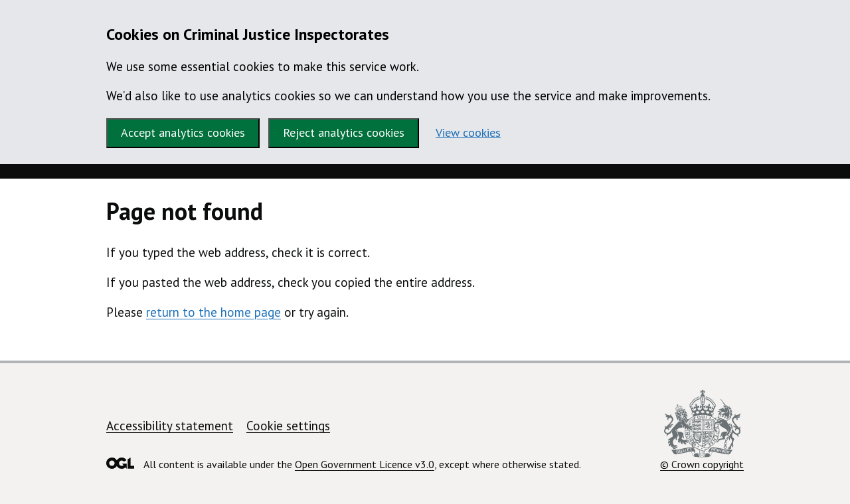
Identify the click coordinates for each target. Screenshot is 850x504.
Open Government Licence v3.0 (365, 464)
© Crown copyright (702, 430)
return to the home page (213, 312)
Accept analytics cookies (183, 132)
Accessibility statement (170, 426)
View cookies (468, 132)
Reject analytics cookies (344, 132)
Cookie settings (288, 426)
